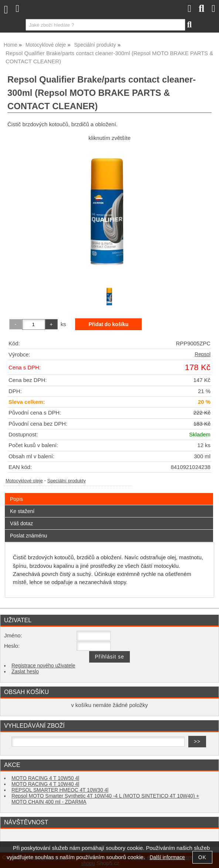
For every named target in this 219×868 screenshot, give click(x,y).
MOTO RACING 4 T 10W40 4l (45, 784)
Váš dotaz (21, 523)
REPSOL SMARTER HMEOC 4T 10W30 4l (60, 790)
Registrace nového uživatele (43, 666)
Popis (16, 499)
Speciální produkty (67, 481)
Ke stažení (22, 511)
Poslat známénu (28, 536)
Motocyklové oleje (24, 481)
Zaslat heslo (25, 672)
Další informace (167, 857)
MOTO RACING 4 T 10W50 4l (45, 778)
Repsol (203, 354)
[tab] (109, 493)
